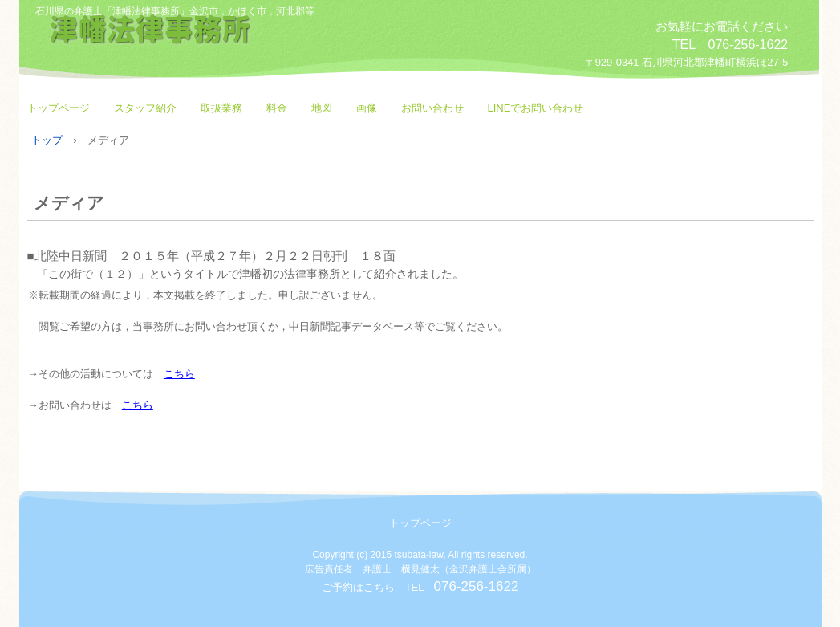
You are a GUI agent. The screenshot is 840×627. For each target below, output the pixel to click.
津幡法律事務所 (212, 42)
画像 (367, 108)
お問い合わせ (432, 108)
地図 (322, 108)
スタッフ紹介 (145, 108)
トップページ (59, 108)
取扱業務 (221, 108)
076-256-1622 (476, 586)
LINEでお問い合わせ (536, 108)
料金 (277, 108)
